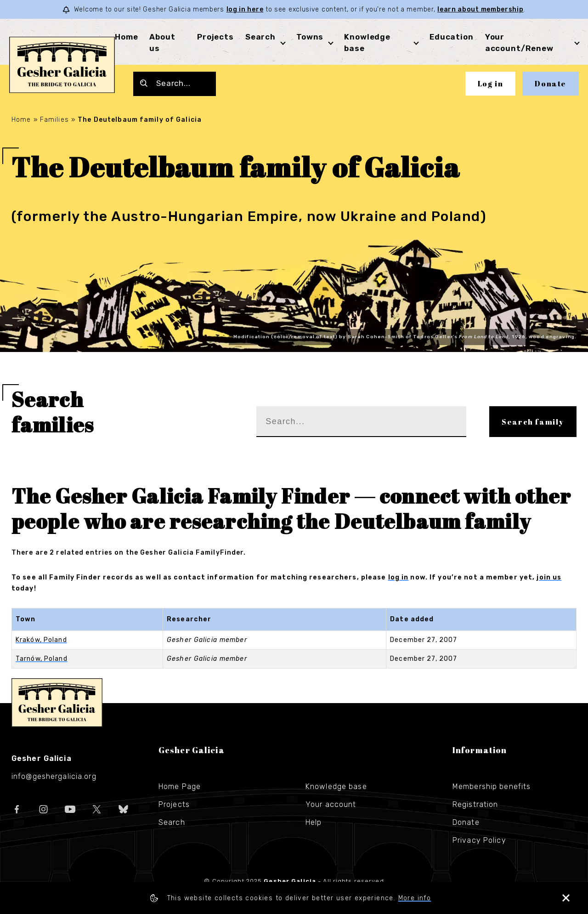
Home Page (180, 786)
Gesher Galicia (57, 703)
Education (452, 37)
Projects (215, 37)
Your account (331, 804)
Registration (475, 804)
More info (415, 898)
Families (54, 120)
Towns (310, 37)
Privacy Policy (479, 840)
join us (549, 577)
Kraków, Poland (41, 640)
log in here (245, 9)
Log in (491, 84)
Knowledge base (336, 786)
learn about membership (480, 9)
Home (126, 37)
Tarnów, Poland (42, 659)
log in (399, 577)
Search (260, 37)
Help (314, 822)
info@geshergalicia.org (54, 776)
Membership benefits (492, 786)
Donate (551, 84)
